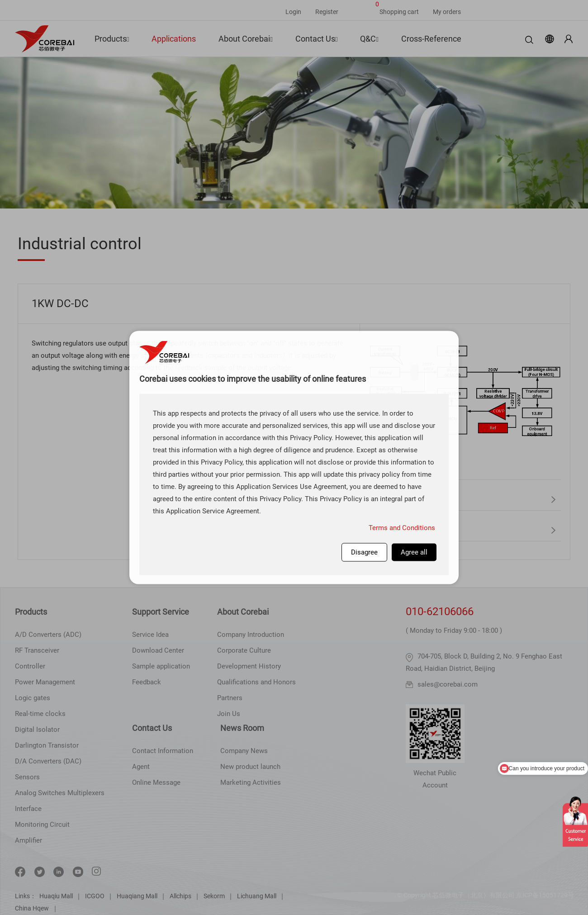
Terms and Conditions (402, 527)
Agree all (414, 552)
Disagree (364, 552)
